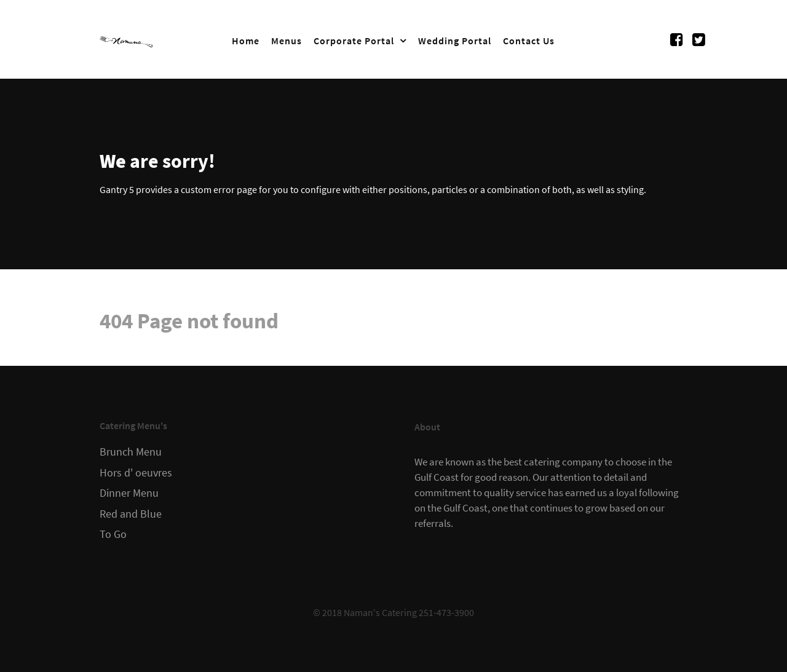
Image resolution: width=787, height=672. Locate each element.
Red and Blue (131, 514)
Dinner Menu (129, 493)
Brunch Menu (131, 452)
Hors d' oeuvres (136, 473)
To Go (113, 534)
